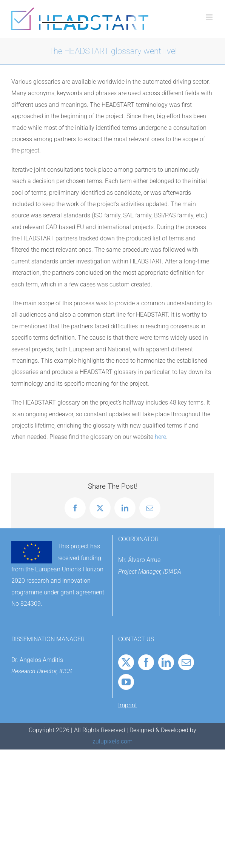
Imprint (128, 705)
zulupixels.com (112, 741)
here (160, 437)
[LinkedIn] (166, 662)
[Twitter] (126, 662)
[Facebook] (146, 662)
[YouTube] (126, 682)
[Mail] (186, 662)
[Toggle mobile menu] (210, 17)
